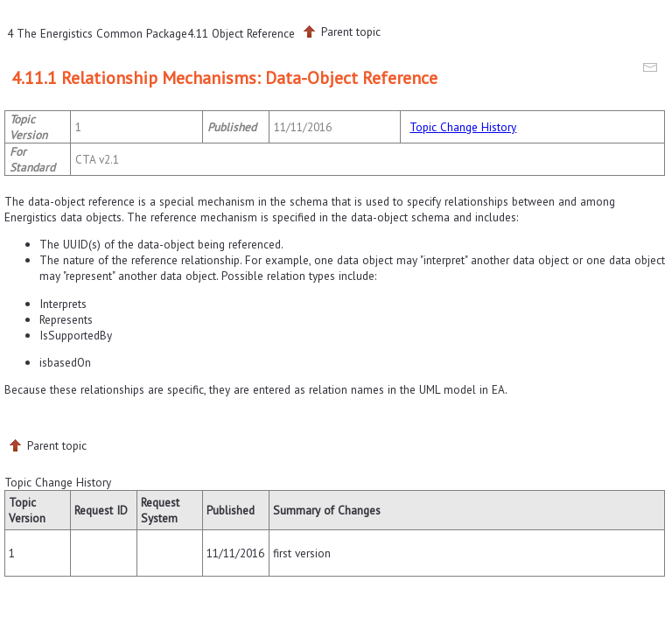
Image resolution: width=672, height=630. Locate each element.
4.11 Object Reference (241, 33)
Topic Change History (463, 127)
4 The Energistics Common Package (97, 33)
